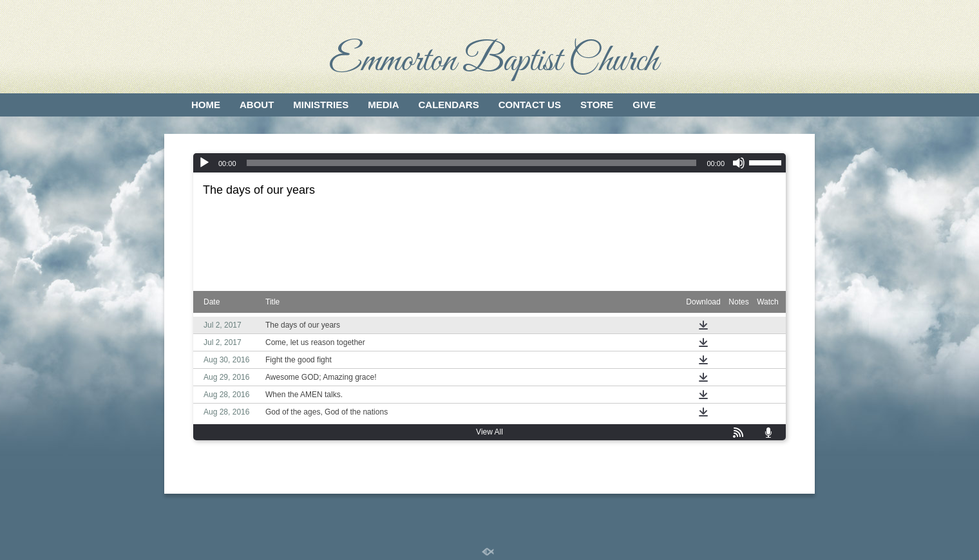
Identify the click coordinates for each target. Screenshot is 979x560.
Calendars (449, 105)
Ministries (321, 105)
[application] (489, 163)
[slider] (472, 163)
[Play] (204, 163)
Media (383, 105)
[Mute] (739, 163)
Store (597, 105)
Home (206, 105)
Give (644, 105)
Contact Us (530, 105)
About (257, 105)
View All (489, 432)
